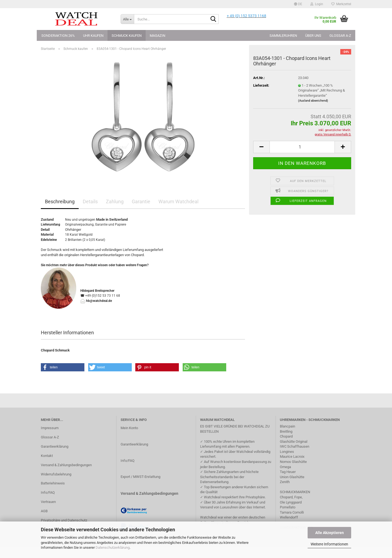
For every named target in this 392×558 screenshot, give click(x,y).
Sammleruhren (283, 36)
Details (90, 201)
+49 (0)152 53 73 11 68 (103, 296)
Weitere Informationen (329, 544)
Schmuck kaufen (127, 36)
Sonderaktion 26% (58, 36)
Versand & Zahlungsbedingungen (66, 465)
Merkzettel (341, 4)
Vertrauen (48, 502)
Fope (298, 497)
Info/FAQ (48, 492)
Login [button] (317, 4)
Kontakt (47, 456)
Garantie (141, 201)
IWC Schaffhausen (295, 446)
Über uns (313, 36)
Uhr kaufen (93, 36)
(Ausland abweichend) (313, 101)
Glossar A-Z (340, 36)
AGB (44, 511)
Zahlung (115, 201)
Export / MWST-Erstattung (140, 477)
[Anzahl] (302, 147)
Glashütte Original (294, 442)
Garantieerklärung (55, 446)
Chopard (286, 436)
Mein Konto (129, 428)
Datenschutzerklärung (113, 548)
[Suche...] (127, 19)
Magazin (157, 36)
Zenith (285, 482)
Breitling (286, 431)
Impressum (50, 428)
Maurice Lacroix (292, 457)
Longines (287, 452)
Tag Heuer (288, 472)
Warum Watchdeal (178, 201)
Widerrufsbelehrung (56, 474)
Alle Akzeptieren (330, 533)
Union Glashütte (292, 477)
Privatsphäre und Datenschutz (64, 520)
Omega (285, 467)
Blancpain (287, 426)
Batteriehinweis (53, 483)
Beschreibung (60, 201)
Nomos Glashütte (293, 462)
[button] (298, 4)
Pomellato (288, 507)
